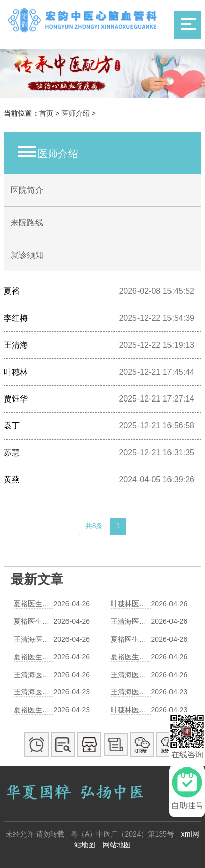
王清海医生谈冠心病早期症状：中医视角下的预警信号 (131, 675)
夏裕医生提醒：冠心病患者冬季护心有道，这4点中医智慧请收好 (131, 657)
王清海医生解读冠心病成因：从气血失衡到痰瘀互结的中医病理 (131, 621)
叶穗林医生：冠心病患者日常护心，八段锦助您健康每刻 (131, 604)
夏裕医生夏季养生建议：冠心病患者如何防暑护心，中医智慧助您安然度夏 (131, 639)
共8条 (94, 526)
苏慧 (12, 453)
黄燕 (12, 479)
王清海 (16, 345)
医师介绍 (76, 113)
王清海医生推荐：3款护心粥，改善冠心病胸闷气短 (33, 639)
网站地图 (117, 845)
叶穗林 (16, 372)
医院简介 (27, 190)
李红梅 (16, 318)
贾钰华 (16, 399)
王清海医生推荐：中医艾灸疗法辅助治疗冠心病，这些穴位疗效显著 (33, 675)
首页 (46, 113)
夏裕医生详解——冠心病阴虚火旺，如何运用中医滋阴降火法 (33, 604)
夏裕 (12, 291)
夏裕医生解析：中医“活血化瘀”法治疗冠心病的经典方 (33, 621)
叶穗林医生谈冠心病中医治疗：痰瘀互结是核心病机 (131, 710)
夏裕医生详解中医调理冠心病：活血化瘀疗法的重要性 (33, 710)
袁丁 (12, 426)
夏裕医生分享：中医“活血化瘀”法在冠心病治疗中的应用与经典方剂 (33, 657)
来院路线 (27, 223)
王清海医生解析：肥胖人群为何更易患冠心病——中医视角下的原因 (131, 692)
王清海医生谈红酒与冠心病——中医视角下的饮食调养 (33, 692)
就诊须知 (27, 255)
